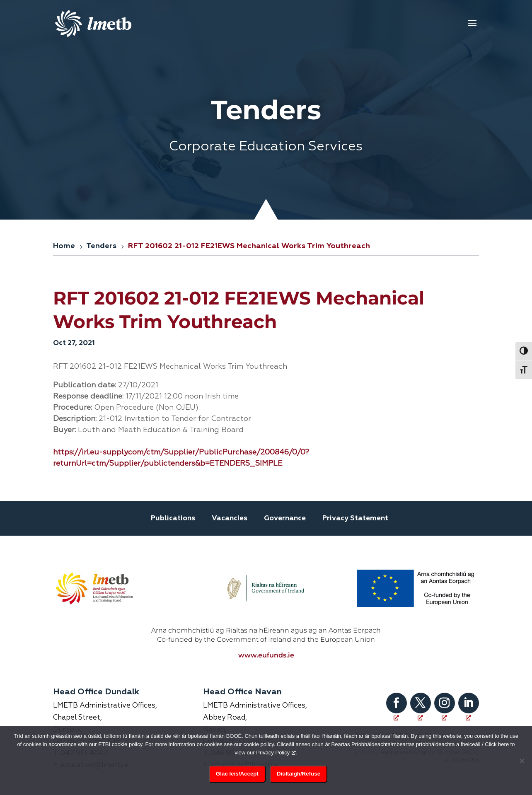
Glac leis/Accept (237, 774)
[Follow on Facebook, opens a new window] (397, 699)
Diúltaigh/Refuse (299, 774)
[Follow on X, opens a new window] (421, 699)
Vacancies (230, 518)
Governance (285, 518)
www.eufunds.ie (266, 651)
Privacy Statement (355, 518)
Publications (173, 518)
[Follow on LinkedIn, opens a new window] (469, 699)
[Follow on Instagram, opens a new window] (445, 699)
